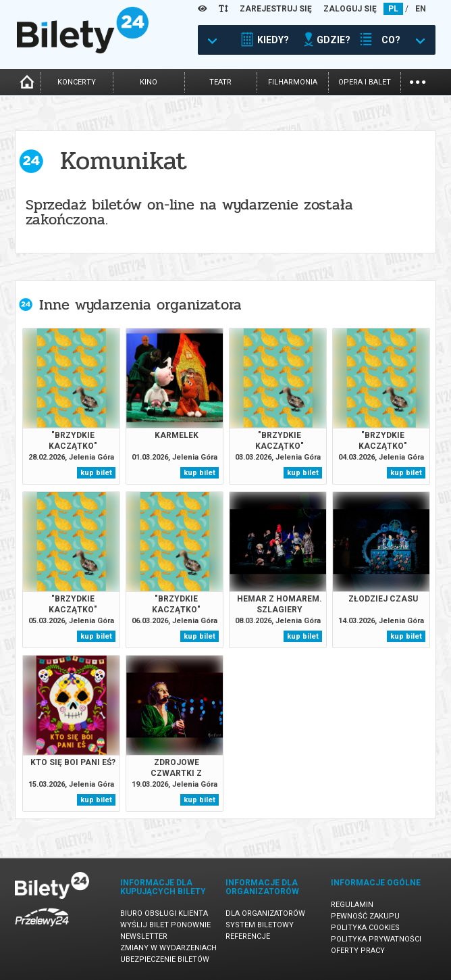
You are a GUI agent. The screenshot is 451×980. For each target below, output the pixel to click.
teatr (220, 82)
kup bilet (96, 473)
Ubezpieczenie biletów (165, 959)
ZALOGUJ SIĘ (350, 9)
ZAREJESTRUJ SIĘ (276, 9)
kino (149, 82)
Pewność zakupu (365, 916)
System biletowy (260, 925)
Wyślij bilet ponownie (165, 925)
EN (421, 9)
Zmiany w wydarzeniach (168, 948)
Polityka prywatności (376, 939)
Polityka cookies (365, 928)
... (418, 81)
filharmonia (293, 82)
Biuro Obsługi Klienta (164, 913)
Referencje (248, 936)
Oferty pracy (358, 951)
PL (393, 9)
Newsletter (144, 936)
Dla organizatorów (265, 913)
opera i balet (365, 82)
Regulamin (352, 905)
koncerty (77, 82)
